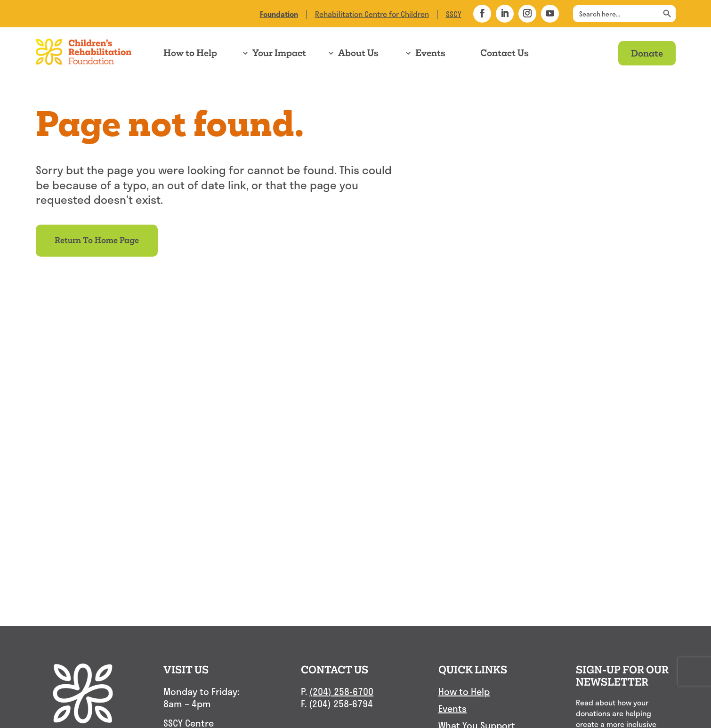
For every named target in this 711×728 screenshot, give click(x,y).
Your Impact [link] (279, 53)
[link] (279, 14)
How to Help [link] (190, 53)
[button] (482, 14)
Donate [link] (647, 53)
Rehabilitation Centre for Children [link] (372, 14)
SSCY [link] (454, 14)
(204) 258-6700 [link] (341, 691)
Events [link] (430, 53)
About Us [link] (358, 53)
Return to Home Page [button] (97, 240)
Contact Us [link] (505, 53)
